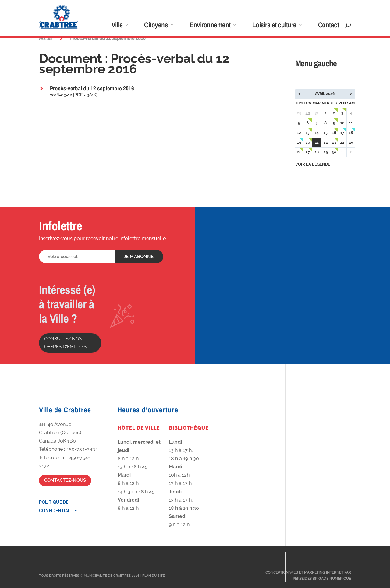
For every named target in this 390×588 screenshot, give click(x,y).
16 (334, 133)
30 (308, 113)
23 (334, 142)
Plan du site (154, 576)
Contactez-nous (65, 480)
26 (299, 152)
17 (342, 133)
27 (308, 152)
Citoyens (156, 26)
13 (308, 133)
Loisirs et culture (274, 26)
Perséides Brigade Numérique (322, 579)
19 (299, 142)
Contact (329, 26)
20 (308, 142)
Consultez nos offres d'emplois (65, 343)
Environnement (210, 26)
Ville (117, 26)
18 (351, 133)
